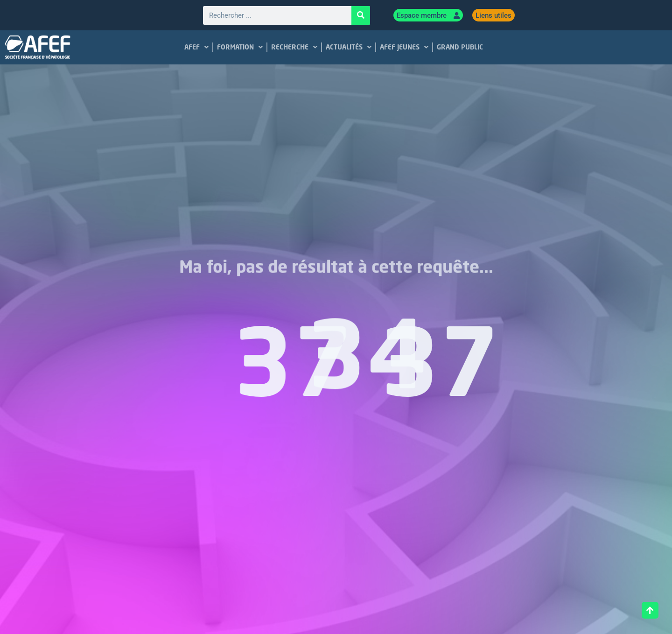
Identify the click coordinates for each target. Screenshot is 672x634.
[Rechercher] (361, 15)
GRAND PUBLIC (460, 47)
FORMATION (240, 47)
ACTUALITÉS (349, 47)
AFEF (196, 47)
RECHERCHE (294, 47)
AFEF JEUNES (404, 47)
